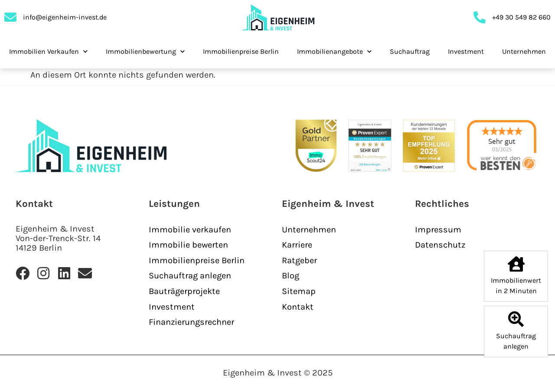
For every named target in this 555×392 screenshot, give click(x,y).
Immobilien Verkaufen (48, 51)
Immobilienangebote (334, 51)
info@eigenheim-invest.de (65, 17)
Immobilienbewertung (145, 51)
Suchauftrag (410, 51)
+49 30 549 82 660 (521, 17)
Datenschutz (440, 245)
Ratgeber (299, 260)
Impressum (438, 230)
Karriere (297, 245)
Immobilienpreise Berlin (241, 51)
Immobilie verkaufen (190, 230)
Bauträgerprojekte (184, 291)
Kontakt (298, 307)
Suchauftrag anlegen (190, 276)
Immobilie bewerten (188, 245)
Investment (466, 51)
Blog (291, 276)
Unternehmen (524, 51)
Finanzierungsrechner (191, 322)
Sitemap (299, 291)
